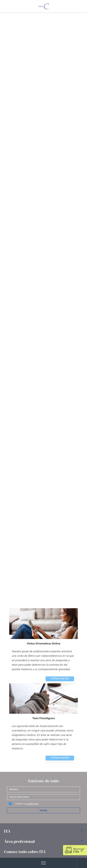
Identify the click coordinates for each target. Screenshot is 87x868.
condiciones (33, 804)
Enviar (43, 810)
